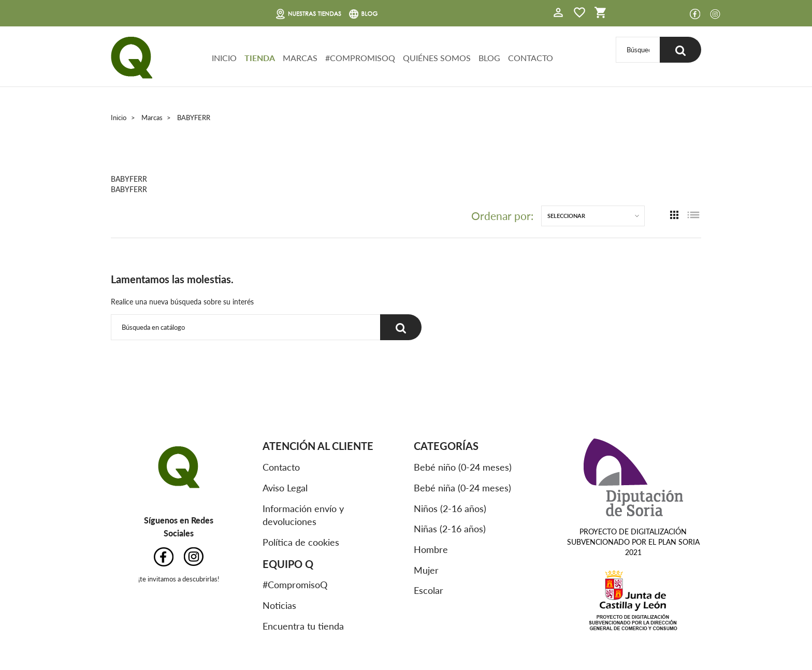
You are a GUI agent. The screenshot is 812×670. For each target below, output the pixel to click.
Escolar (429, 590)
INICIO (224, 58)
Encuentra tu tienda (303, 626)
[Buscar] (638, 50)
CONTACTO (531, 58)
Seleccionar (566, 216)
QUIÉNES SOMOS (437, 58)
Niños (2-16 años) (450, 508)
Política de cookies (301, 542)
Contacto (281, 467)
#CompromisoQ (295, 585)
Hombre (431, 549)
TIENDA (260, 58)
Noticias (279, 605)
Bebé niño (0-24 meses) (463, 467)
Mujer (426, 570)
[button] (558, 14)
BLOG (489, 58)
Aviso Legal (285, 488)
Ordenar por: (502, 216)
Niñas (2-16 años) (450, 529)
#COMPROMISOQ (360, 58)
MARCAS (300, 58)
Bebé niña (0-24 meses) (462, 488)
